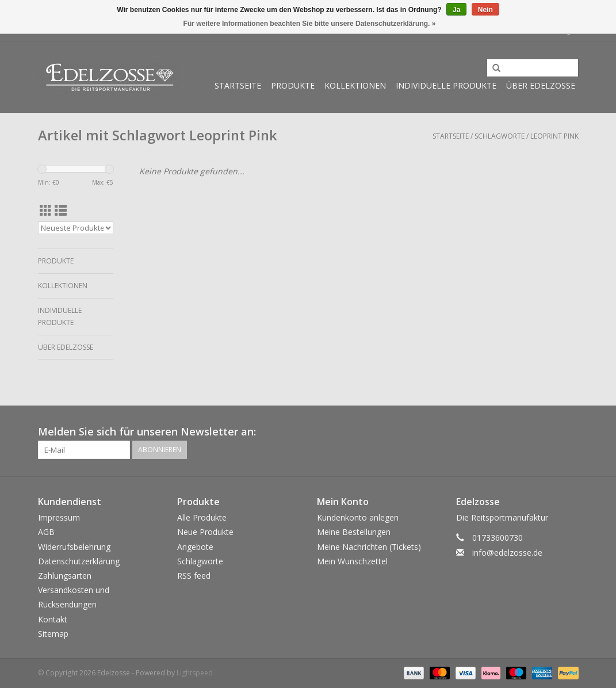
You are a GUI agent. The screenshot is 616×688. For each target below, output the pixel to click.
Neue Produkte (205, 532)
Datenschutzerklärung (79, 561)
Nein (485, 10)
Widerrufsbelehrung (74, 547)
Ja (456, 10)
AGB (46, 532)
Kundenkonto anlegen (358, 517)
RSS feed (194, 576)
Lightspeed (195, 673)
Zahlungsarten (65, 576)
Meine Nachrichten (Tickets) (369, 547)
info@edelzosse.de (507, 553)
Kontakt (53, 619)
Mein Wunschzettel (352, 561)
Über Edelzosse (541, 85)
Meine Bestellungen (354, 532)
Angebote (195, 547)
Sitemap (53, 634)
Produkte (293, 85)
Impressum (59, 517)
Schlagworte (500, 136)
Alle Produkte (202, 517)
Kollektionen (355, 85)
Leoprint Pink (554, 136)
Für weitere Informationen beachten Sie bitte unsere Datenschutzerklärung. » (310, 24)
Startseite (238, 85)
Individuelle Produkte (446, 85)
